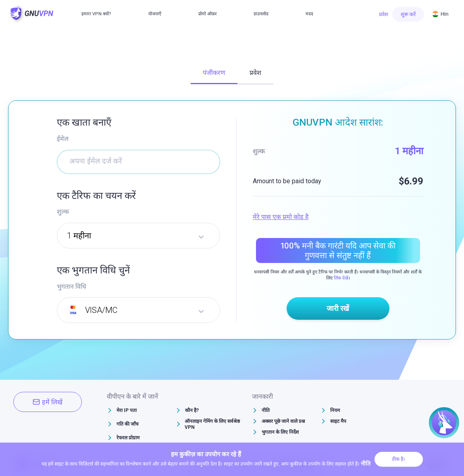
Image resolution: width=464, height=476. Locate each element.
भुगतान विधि (72, 287)
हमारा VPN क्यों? (96, 14)
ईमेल (63, 139)
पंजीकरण (214, 73)
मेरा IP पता (127, 410)
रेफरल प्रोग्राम (128, 438)
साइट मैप (338, 421)
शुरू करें (408, 14)
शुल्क (63, 212)
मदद (309, 14)
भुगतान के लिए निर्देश (280, 432)
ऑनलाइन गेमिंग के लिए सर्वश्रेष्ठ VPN (212, 424)
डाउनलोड (261, 14)
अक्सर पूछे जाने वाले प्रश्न (283, 421)
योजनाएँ (155, 14)
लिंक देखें (341, 278)
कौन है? (192, 410)
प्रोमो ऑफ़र (208, 14)
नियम (335, 410)
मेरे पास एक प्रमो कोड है (281, 217)
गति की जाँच (128, 424)
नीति (266, 410)
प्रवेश (384, 14)
